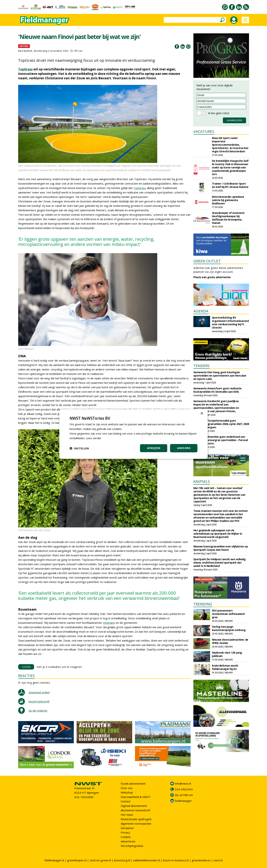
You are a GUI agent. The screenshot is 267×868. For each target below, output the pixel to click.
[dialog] (133, 434)
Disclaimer (127, 828)
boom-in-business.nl (176, 860)
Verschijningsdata (132, 846)
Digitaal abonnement (134, 806)
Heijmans (109, 623)
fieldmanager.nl (54, 860)
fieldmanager (183, 801)
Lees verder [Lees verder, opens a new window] (94, 438)
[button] (79, 448)
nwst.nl (218, 860)
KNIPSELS (202, 482)
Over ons (127, 788)
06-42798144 (184, 795)
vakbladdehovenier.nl (146, 860)
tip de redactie (38, 710)
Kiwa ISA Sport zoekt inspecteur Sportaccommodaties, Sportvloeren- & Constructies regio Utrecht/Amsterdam (230, 145)
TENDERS (201, 366)
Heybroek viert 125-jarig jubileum (227, 654)
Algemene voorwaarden (136, 824)
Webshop (127, 792)
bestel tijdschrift (39, 701)
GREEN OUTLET (207, 261)
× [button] (202, 414)
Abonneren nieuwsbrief (135, 810)
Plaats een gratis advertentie (212, 277)
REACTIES (26, 676)
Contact (126, 801)
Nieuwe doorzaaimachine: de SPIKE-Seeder (230, 641)
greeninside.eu (201, 860)
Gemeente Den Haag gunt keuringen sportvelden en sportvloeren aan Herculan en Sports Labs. (220, 376)
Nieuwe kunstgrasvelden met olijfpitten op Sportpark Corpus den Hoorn (221, 548)
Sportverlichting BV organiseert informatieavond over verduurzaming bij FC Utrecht (230, 323)
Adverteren (128, 841)
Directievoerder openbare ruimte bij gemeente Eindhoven (228, 200)
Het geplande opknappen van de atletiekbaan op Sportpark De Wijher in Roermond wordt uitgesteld (218, 534)
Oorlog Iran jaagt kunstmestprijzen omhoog (229, 628)
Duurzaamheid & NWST (136, 797)
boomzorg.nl (122, 860)
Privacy (125, 832)
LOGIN (26, 667)
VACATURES (204, 131)
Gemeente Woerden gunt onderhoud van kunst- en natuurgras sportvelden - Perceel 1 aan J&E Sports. (221, 440)
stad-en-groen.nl (100, 860)
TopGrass (25, 69)
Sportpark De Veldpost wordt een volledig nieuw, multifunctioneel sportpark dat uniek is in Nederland (220, 563)
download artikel (39, 692)
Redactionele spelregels (136, 819)
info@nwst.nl (183, 783)
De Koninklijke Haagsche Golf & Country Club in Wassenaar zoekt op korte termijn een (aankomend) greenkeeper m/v (230, 167)
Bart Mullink (25, 51)
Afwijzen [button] (154, 448)
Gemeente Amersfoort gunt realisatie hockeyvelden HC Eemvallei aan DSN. (217, 390)
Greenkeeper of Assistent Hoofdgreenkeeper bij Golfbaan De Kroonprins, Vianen (228, 218)
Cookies (126, 837)
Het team (127, 815)
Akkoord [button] (184, 448)
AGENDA (201, 311)
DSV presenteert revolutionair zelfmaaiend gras (228, 614)
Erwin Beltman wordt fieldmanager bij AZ (225, 667)
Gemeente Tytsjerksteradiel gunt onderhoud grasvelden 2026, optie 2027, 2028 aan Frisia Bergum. (221, 424)
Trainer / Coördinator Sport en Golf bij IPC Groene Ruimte (230, 185)
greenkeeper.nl (77, 860)
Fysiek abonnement (133, 783)
